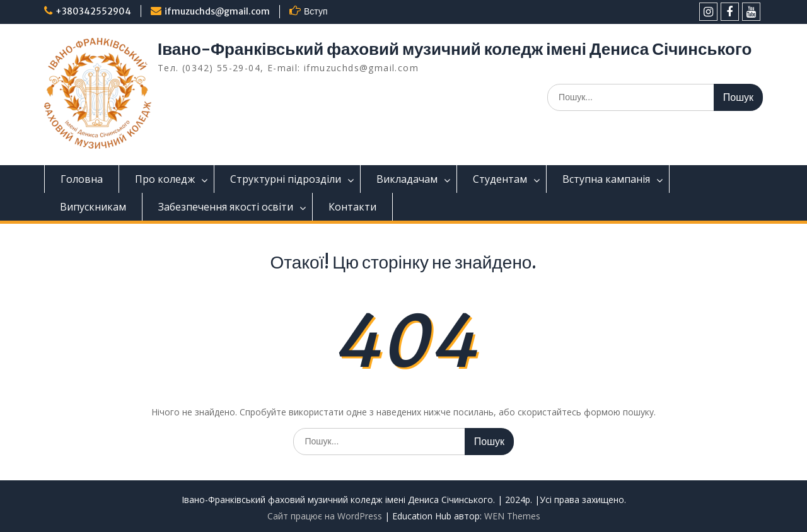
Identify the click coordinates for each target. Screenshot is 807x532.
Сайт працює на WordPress (325, 516)
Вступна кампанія (606, 179)
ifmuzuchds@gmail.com (217, 11)
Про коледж (165, 179)
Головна (82, 179)
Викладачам (407, 179)
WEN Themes (512, 516)
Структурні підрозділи (286, 179)
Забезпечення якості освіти (226, 207)
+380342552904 (93, 11)
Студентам (500, 179)
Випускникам (93, 207)
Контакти (352, 207)
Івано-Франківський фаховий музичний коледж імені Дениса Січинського (455, 49)
